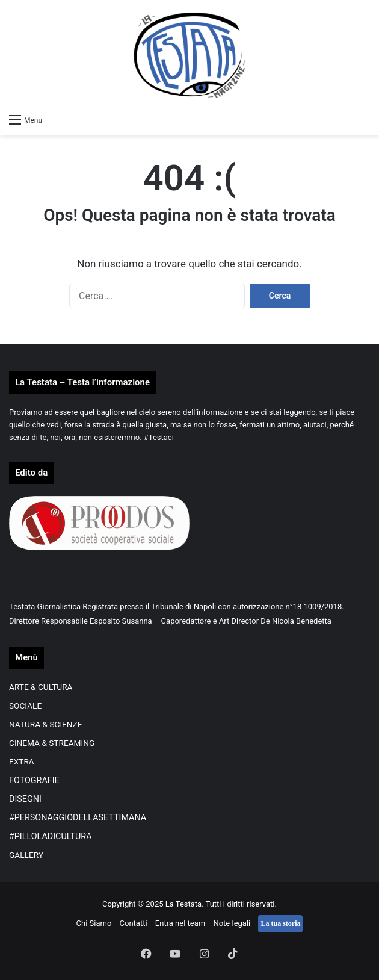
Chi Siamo (94, 923)
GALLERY (26, 855)
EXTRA (22, 761)
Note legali (232, 923)
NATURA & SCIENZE (46, 724)
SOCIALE (25, 706)
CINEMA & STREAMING (52, 743)
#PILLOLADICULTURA (51, 836)
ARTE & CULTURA (41, 687)
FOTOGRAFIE (34, 780)
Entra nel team (180, 923)
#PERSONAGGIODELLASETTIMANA (78, 817)
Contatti (134, 923)
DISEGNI (25, 799)
